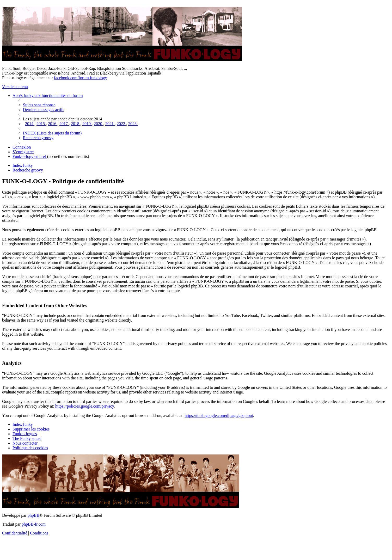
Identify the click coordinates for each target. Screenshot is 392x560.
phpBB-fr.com (34, 524)
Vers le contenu (15, 87)
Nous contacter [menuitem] (25, 443)
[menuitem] (39, 105)
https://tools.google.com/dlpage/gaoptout (219, 416)
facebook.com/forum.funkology (81, 78)
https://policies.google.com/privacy (85, 406)
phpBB (33, 515)
